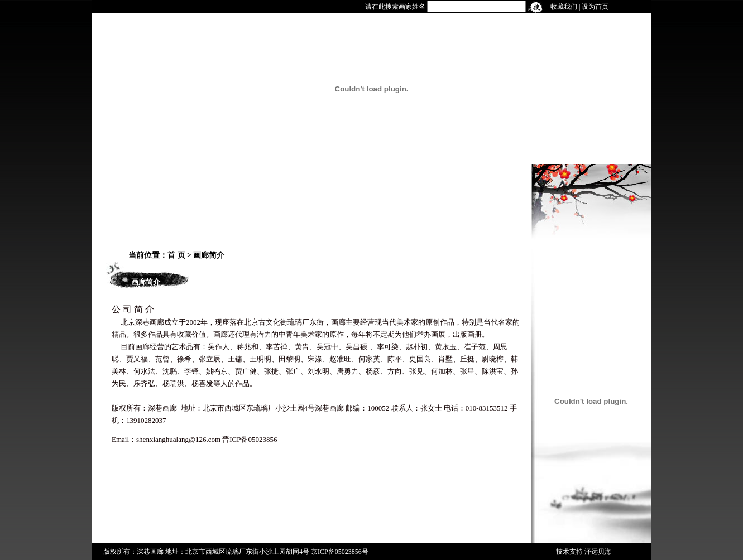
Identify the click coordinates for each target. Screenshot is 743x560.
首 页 (176, 255)
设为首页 (595, 7)
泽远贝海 (598, 552)
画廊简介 (209, 255)
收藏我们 (564, 7)
